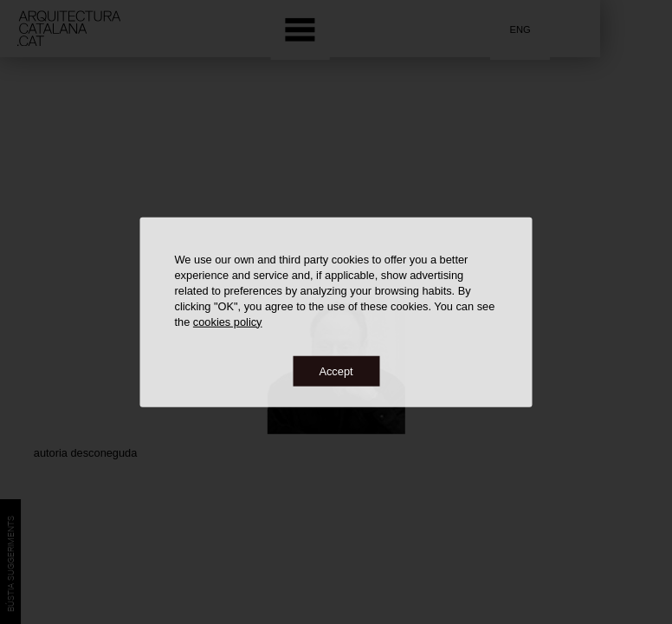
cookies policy (228, 321)
